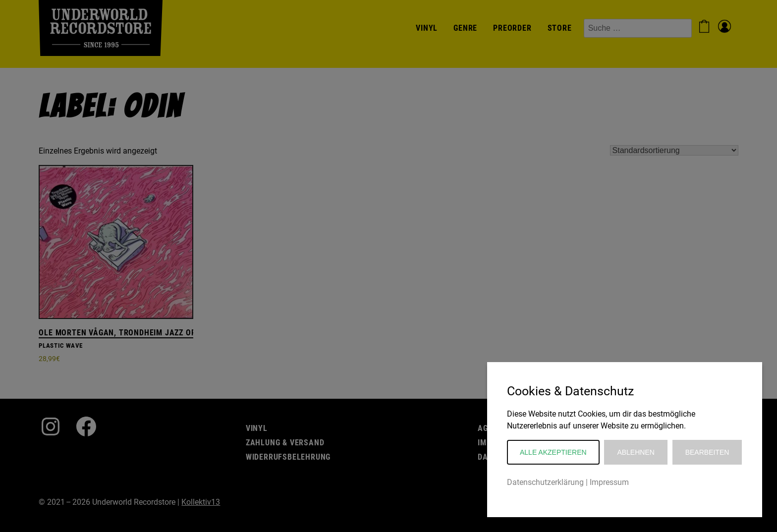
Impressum (609, 482)
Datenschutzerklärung (545, 482)
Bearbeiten (707, 452)
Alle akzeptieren (553, 452)
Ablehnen (636, 452)
